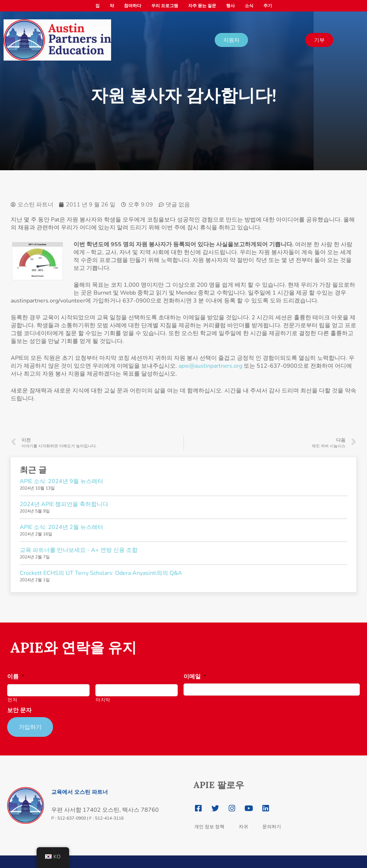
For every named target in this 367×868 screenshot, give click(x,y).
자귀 (243, 825)
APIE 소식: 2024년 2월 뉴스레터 (61, 527)
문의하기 (272, 825)
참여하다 (133, 6)
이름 (16, 677)
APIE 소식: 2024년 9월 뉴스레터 (61, 481)
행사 (230, 6)
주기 (268, 6)
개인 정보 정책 (209, 825)
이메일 (195, 677)
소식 (249, 6)
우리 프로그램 (165, 6)
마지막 (103, 700)
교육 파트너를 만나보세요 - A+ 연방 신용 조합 (79, 550)
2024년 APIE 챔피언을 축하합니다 (64, 504)
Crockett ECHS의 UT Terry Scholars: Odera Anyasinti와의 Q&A (101, 573)
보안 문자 (19, 710)
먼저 (12, 700)
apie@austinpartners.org (210, 366)
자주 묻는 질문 (202, 6)
